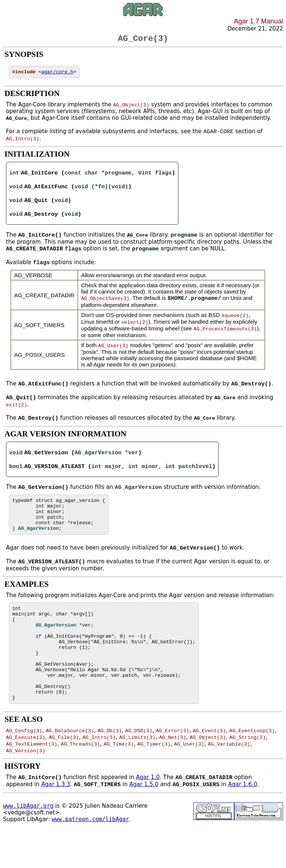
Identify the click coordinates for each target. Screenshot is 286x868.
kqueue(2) (235, 321)
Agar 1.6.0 (242, 820)
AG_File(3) (64, 772)
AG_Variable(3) (229, 779)
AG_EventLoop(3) (252, 765)
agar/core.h (57, 74)
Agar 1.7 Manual (258, 21)
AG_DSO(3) (139, 765)
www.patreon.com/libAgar (90, 855)
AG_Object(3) (131, 108)
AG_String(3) (247, 772)
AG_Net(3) (173, 772)
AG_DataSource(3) (70, 765)
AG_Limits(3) (137, 772)
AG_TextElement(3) (32, 779)
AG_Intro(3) (23, 142)
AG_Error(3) (173, 765)
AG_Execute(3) (26, 772)
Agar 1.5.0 (144, 820)
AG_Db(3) (110, 765)
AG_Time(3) (119, 779)
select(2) (135, 328)
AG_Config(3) (24, 765)
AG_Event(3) (209, 765)
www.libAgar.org (28, 842)
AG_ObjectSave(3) (105, 305)
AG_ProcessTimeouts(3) (225, 335)
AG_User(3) (113, 352)
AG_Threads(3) (80, 779)
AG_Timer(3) (154, 779)
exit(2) (17, 411)
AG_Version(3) (26, 785)
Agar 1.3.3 (55, 820)
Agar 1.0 (148, 813)
